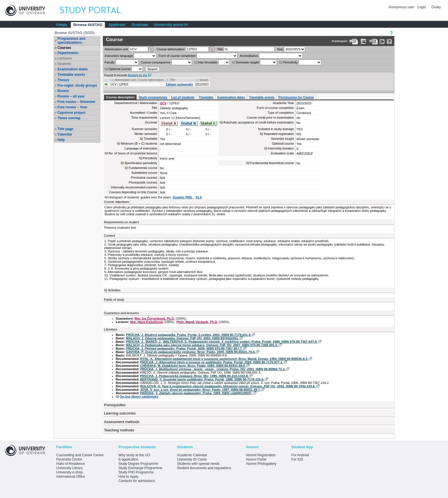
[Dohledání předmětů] (212, 49)
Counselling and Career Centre (80, 455)
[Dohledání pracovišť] (151, 49)
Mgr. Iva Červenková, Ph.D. (155, 318)
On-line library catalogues (139, 397)
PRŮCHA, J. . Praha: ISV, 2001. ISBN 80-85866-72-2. (213, 369)
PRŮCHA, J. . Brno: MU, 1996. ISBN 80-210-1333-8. (195, 376)
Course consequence (156, 62)
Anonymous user (402, 7)
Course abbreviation (171, 49)
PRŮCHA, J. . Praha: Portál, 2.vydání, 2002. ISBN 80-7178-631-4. (189, 335)
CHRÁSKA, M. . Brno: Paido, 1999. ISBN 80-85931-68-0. (193, 366)
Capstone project (71, 113)
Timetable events (71, 75)
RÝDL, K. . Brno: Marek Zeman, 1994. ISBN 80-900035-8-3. (224, 359)
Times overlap (69, 118)
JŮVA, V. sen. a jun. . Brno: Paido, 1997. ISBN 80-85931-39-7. (201, 390)
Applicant (117, 25)
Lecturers (65, 58)
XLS (199, 197)
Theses (63, 80)
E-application (128, 459)
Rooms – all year (71, 96)
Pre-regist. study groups (77, 85)
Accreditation (249, 56)
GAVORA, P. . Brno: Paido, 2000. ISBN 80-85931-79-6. (191, 352)
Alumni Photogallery (261, 464)
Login (422, 7)
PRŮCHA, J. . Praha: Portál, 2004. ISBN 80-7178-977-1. (212, 362)
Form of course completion (177, 56)
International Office (71, 477)
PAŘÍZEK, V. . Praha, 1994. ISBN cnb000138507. (196, 393)
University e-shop (70, 472)
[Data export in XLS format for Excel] (364, 42)
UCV (163, 103)
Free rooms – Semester (76, 102)
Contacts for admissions (137, 481)
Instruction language (119, 56)
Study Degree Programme (138, 464)
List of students (183, 97)
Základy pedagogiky (179, 84)
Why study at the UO (134, 455)
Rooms (63, 91)
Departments (68, 53)
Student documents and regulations (204, 468)
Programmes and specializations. (71, 41)
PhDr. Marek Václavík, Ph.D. (197, 322)
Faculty (110, 62)
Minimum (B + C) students (139, 144)
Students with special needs (198, 464)
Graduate (140, 25)
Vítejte (62, 25)
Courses (64, 48)
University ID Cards (192, 459)
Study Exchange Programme (140, 468)
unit (116, 49)
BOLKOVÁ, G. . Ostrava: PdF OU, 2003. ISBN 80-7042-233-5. (228, 386)
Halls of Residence (71, 464)
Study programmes (153, 97)
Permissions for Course (296, 97)
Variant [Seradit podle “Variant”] (204, 80)
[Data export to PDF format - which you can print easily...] (354, 42)
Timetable (206, 97)
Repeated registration (279, 134)
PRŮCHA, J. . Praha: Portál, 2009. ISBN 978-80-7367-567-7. (184, 348)
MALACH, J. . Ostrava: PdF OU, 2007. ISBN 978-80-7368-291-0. (202, 345)
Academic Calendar (192, 455)
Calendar (65, 134)
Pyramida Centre (69, 459)
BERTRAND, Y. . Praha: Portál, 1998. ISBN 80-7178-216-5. (202, 379)
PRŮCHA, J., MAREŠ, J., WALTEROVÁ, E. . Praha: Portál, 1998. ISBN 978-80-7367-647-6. (222, 342)
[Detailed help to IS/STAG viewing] (389, 42)
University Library (70, 468)
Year (280, 49)
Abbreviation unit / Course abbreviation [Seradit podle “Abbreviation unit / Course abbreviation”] (139, 80)
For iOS (297, 459)
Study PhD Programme (136, 472)
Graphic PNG (183, 197)
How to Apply (128, 477)
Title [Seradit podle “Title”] (172, 80)
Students (64, 64)
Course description (120, 97)
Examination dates (73, 69)
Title (220, 49)
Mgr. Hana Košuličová (147, 322)
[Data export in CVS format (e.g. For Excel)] (374, 42)
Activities (114, 290)
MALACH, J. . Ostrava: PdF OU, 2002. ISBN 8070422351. (182, 338)
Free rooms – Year (72, 107)
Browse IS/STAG (88, 25)
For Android (300, 455)
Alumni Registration (261, 455)
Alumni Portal (256, 459)
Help (61, 140)
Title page (65, 129)
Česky (436, 7)
